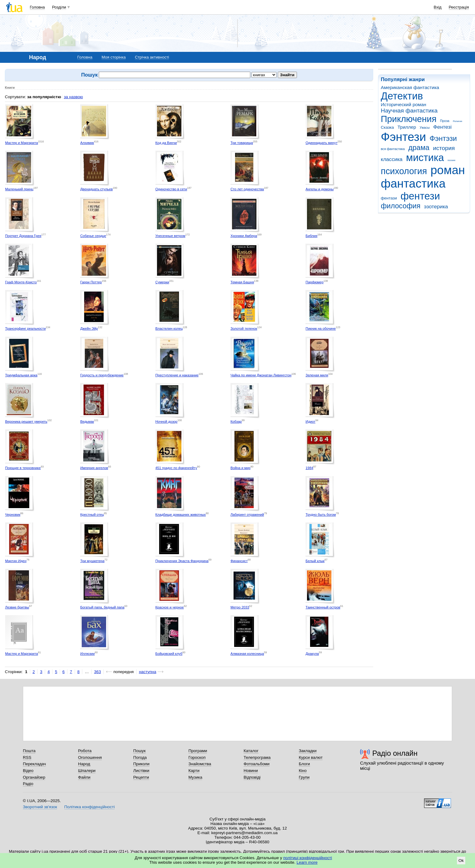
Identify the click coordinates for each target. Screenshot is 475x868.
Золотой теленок (244, 328)
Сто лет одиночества (247, 189)
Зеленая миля (317, 375)
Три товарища (242, 143)
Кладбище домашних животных (181, 515)
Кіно (303, 771)
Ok (461, 861)
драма (419, 148)
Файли (84, 777)
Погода (140, 757)
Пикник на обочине (321, 328)
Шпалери (87, 771)
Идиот (310, 421)
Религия (458, 121)
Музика (195, 777)
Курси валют (311, 757)
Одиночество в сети (171, 189)
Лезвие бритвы (17, 607)
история (444, 148)
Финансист (239, 561)
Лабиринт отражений (247, 515)
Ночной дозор (166, 421)
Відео (28, 771)
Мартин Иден (16, 561)
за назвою (73, 97)
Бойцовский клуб (169, 654)
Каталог (251, 751)
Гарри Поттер (91, 282)
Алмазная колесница (247, 654)
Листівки (141, 771)
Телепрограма (257, 757)
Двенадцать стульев (96, 189)
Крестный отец (92, 515)
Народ (84, 764)
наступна (148, 672)
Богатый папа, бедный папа (102, 607)
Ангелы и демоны (320, 189)
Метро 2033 (240, 607)
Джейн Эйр (89, 328)
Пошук (139, 751)
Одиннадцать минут (321, 143)
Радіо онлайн (395, 753)
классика (392, 159)
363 (98, 672)
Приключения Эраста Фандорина (182, 561)
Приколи (141, 764)
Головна (37, 7)
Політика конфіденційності (89, 807)
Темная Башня (242, 282)
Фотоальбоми (257, 764)
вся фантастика (393, 149)
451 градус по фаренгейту (176, 468)
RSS (27, 757)
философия (401, 206)
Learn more (307, 862)
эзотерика (436, 207)
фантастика (413, 183)
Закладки (308, 751)
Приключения (409, 119)
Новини (251, 771)
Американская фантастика (410, 87)
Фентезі (442, 127)
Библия (311, 236)
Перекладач (34, 764)
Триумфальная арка (21, 375)
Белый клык (315, 561)
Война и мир (241, 468)
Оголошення (90, 757)
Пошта (29, 751)
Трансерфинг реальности (25, 328)
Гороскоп (197, 757)
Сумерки (162, 282)
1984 (309, 468)
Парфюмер (314, 282)
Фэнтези (403, 137)
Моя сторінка (114, 57)
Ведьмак (87, 421)
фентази (389, 198)
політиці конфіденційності (308, 858)
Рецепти (141, 777)
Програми (198, 751)
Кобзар (236, 421)
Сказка (387, 127)
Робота (85, 751)
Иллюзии (87, 654)
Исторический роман (404, 104)
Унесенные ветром (170, 236)
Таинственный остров (323, 607)
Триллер (407, 127)
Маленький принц (19, 189)
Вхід (438, 7)
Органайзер (34, 777)
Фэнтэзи (443, 138)
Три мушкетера (92, 561)
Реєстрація (459, 7)
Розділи (59, 7)
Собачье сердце (93, 236)
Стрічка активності (152, 57)
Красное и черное (170, 607)
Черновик (13, 515)
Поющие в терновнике (23, 468)
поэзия (451, 160)
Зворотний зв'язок (40, 807)
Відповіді (252, 777)
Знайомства (200, 764)
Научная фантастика (409, 111)
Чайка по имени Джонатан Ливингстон (261, 375)
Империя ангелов (94, 468)
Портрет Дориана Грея (23, 236)
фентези (420, 196)
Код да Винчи (166, 143)
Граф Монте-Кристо (21, 282)
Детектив (402, 96)
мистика (425, 158)
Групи (304, 777)
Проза (445, 121)
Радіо (28, 784)
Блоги (304, 764)
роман (448, 170)
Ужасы (425, 127)
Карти (194, 771)
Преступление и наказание (177, 375)
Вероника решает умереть (26, 421)
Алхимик (87, 143)
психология (404, 171)
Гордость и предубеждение (102, 375)
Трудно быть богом (321, 515)
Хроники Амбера (244, 236)
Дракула (312, 654)
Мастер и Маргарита (22, 143)
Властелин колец (169, 328)
